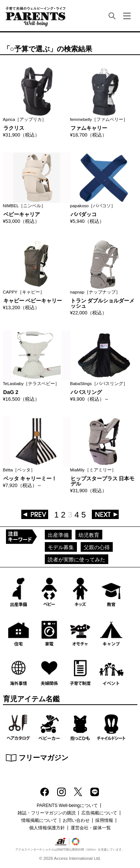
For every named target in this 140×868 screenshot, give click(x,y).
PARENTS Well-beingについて (67, 805)
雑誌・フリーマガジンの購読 (47, 813)
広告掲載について (99, 813)
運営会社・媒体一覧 (91, 828)
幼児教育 (89, 535)
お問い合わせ (76, 820)
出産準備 (58, 535)
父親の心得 (97, 547)
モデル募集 (61, 547)
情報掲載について (39, 820)
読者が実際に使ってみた (77, 560)
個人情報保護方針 (47, 828)
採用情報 (104, 820)
